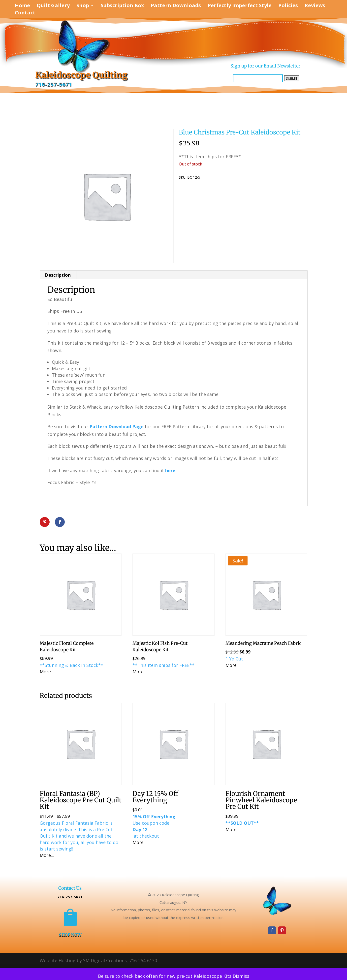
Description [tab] (58, 275)
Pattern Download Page (117, 426)
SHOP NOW (70, 935)
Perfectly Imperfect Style (240, 6)
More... (47, 672)
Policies (288, 6)
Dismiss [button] (241, 976)
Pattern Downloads (176, 6)
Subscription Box (122, 6)
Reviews (315, 6)
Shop (83, 6)
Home (22, 6)
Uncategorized (229, 177)
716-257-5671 (54, 84)
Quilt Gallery (53, 6)
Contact (25, 13)
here (170, 470)
